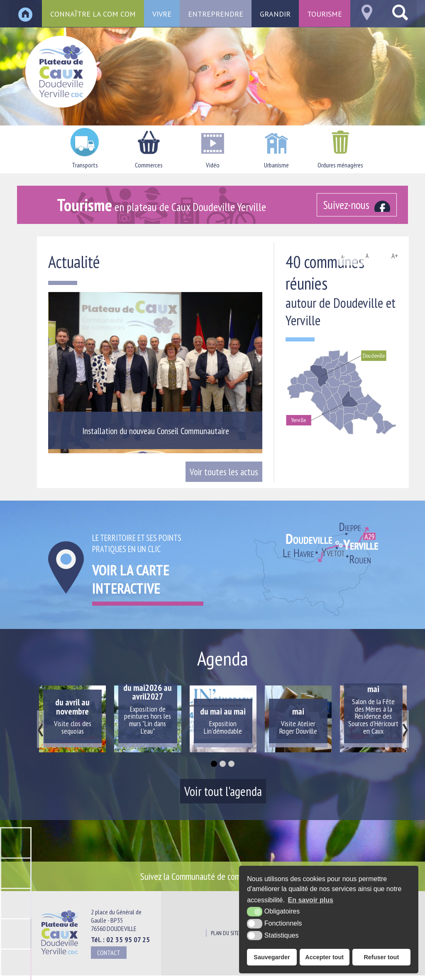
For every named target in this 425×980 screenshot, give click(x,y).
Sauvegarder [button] (272, 957)
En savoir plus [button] (311, 900)
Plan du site (225, 933)
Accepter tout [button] (324, 957)
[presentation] (40, 729)
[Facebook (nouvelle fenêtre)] (357, 205)
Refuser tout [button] (381, 957)
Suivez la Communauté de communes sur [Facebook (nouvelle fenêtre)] (219, 876)
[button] (214, 764)
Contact (109, 953)
